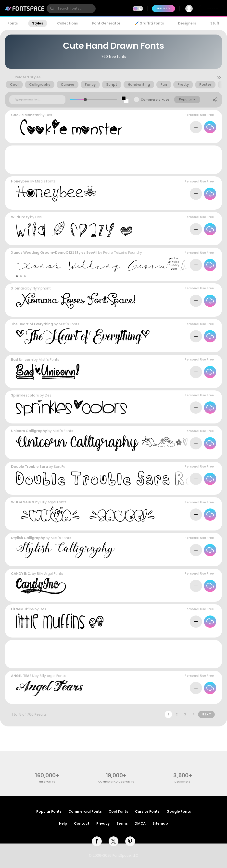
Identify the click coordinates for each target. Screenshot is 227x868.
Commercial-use (155, 100)
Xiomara (19, 288)
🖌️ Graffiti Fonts (149, 23)
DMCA (140, 823)
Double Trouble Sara (30, 467)
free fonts (47, 782)
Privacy (103, 823)
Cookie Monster (25, 115)
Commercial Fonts (85, 811)
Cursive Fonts (147, 811)
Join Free (211, 8)
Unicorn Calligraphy (29, 431)
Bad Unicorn (22, 360)
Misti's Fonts (45, 181)
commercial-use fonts (116, 782)
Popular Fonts (49, 811)
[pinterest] (130, 841)
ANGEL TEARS (22, 676)
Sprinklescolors (25, 395)
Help (63, 823)
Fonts (13, 23)
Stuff (215, 23)
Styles (38, 23)
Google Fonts (179, 811)
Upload (163, 8)
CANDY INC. (21, 574)
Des (49, 115)
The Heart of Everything (32, 324)
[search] (71, 9)
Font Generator (106, 23)
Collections (68, 23)
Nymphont (42, 288)
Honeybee (20, 181)
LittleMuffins (22, 609)
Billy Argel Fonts (53, 502)
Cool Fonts (118, 811)
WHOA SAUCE (23, 502)
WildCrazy (20, 217)
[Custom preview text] (37, 100)
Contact (82, 823)
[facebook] (97, 841)
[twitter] (113, 841)
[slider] (85, 100)
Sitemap (160, 823)
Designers (187, 23)
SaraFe (60, 467)
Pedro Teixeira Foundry (123, 253)
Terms (122, 823)
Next (206, 714)
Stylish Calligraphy (28, 538)
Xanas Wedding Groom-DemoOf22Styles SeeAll (54, 253)
